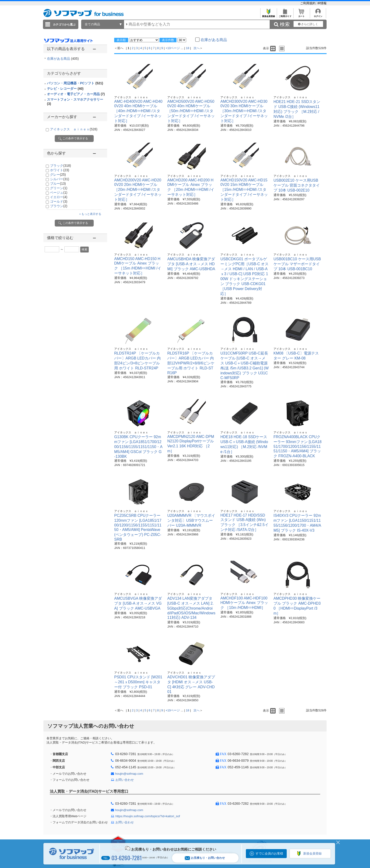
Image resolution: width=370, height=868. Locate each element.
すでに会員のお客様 (269, 853)
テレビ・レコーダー (65, 89)
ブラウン (59, 206)
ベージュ (59, 192)
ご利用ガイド (285, 15)
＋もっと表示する (90, 214)
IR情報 (322, 3)
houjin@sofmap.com (129, 774)
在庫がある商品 (63, 59)
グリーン (59, 188)
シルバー (60, 179)
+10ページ (173, 48)
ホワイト (60, 170)
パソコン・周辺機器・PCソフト (75, 83)
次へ (197, 48)
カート (301, 15)
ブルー (58, 184)
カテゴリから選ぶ (64, 25)
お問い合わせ (125, 780)
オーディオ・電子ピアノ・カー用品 (76, 94)
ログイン (318, 15)
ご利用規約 (308, 3)
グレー (58, 175)
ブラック (61, 166)
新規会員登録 (268, 15)
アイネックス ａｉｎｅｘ (74, 129)
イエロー (59, 197)
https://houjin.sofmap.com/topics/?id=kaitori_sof (148, 816)
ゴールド (59, 201)
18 (188, 48)
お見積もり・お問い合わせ (205, 858)
